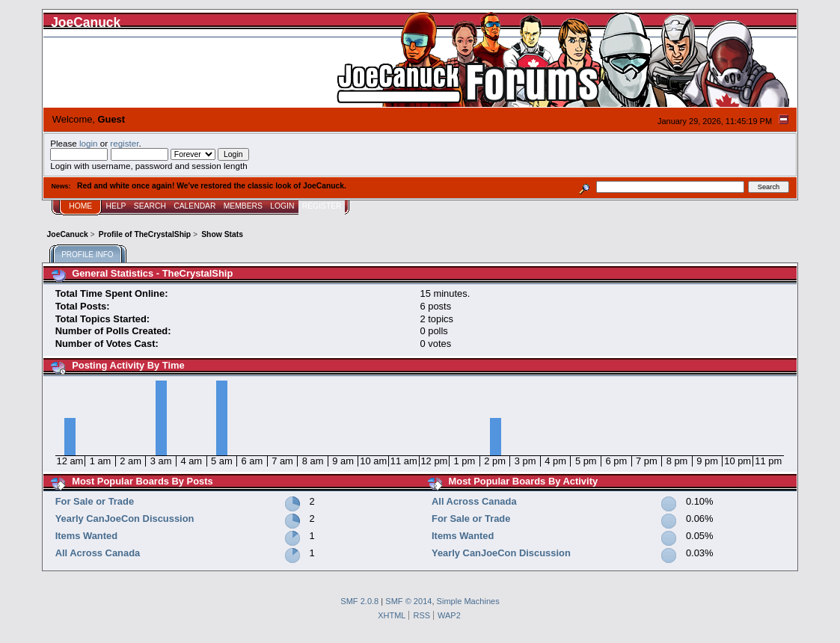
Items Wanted (86, 536)
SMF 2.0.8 (359, 601)
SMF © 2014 (408, 601)
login (89, 143)
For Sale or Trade (95, 501)
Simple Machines (468, 601)
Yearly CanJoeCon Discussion (125, 519)
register (124, 143)
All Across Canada (98, 553)
